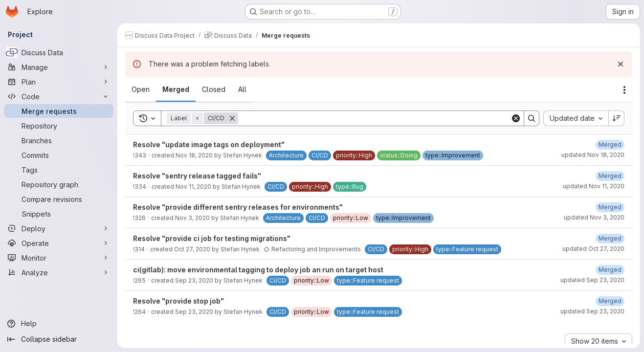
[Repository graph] (59, 184)
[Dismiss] (621, 64)
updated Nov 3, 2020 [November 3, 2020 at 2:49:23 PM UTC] (594, 217)
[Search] (374, 118)
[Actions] (624, 90)
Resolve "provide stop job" (178, 301)
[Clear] (516, 118)
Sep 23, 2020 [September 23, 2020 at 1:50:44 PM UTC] (194, 280)
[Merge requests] (59, 111)
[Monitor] (59, 258)
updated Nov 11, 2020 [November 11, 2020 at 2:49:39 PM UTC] (594, 186)
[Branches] (59, 140)
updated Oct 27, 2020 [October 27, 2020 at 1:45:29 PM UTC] (593, 249)
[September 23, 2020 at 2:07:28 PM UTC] (610, 270)
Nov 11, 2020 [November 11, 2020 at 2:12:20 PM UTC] (193, 187)
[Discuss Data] (59, 52)
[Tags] (59, 170)
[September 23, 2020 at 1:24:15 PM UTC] (610, 301)
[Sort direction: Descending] (617, 118)
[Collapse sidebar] (59, 339)
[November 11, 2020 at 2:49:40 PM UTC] (610, 176)
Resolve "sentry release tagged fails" (197, 176)
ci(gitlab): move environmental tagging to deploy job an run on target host (258, 270)
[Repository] (59, 126)
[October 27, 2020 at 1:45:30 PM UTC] (610, 238)
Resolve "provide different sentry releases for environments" (238, 207)
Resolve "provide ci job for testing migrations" (212, 238)
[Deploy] (59, 228)
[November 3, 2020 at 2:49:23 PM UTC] (610, 207)
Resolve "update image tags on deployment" (209, 144)
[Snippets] (59, 214)
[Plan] (59, 82)
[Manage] (59, 67)
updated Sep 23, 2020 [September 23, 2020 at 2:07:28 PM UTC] (592, 280)
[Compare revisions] (59, 199)
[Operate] (59, 243)
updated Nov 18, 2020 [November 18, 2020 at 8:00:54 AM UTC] (593, 155)
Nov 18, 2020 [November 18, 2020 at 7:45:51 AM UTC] (194, 155)
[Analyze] (59, 272)
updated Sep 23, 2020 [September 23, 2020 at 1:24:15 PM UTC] (592, 311)
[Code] (59, 96)
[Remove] (232, 118)
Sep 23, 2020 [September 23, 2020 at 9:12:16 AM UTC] (194, 312)
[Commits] (59, 155)
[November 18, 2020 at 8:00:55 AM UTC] (610, 144)
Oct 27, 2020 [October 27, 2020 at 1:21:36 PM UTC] (192, 249)
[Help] (59, 324)
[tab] (141, 89)
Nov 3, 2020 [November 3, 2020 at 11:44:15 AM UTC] (192, 218)
